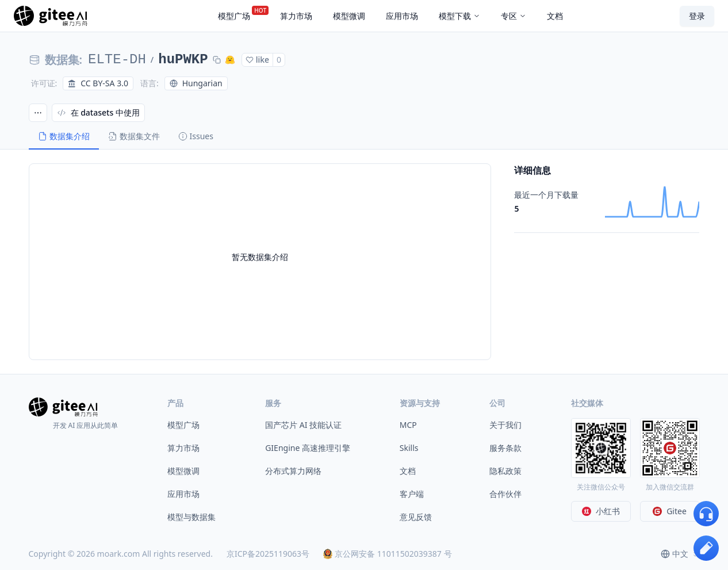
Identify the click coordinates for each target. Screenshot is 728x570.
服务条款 (505, 448)
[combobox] (680, 554)
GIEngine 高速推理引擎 (308, 448)
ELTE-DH (117, 60)
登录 (697, 16)
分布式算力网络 (293, 471)
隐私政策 (505, 471)
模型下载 (459, 16)
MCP (408, 425)
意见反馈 (416, 517)
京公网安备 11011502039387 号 (387, 554)
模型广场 (183, 425)
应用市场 (183, 494)
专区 (514, 16)
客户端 (412, 494)
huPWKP (183, 60)
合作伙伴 (505, 494)
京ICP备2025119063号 (268, 554)
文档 (408, 471)
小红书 (601, 511)
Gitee (670, 511)
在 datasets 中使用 (98, 112)
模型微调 (183, 471)
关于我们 (505, 425)
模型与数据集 (191, 517)
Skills (409, 448)
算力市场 (183, 448)
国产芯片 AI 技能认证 (303, 425)
